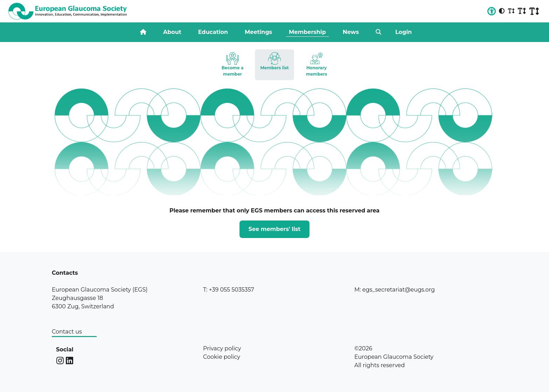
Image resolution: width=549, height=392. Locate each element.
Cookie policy (222, 357)
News (351, 32)
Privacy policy (222, 348)
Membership (307, 32)
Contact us (67, 332)
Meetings (258, 32)
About (172, 32)
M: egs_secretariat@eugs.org (395, 290)
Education (213, 32)
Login (404, 32)
